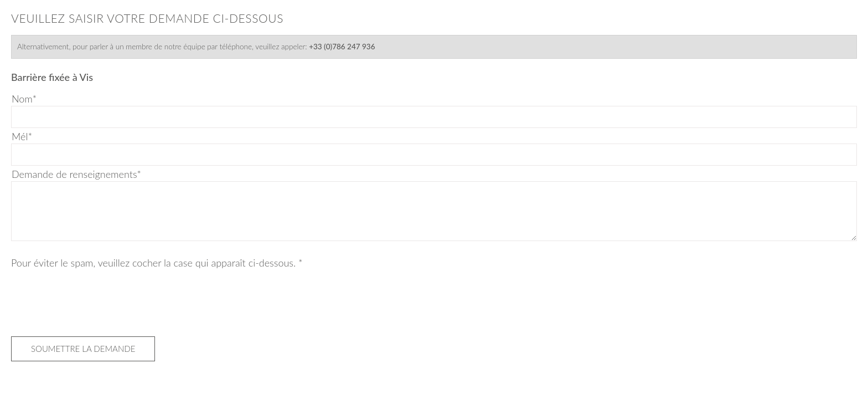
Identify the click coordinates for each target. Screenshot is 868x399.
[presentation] (95, 300)
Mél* (22, 136)
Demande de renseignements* (76, 174)
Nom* (24, 99)
